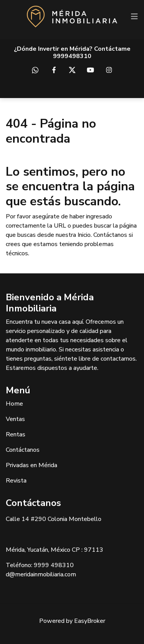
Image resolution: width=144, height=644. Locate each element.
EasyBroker (90, 621)
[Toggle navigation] (134, 17)
